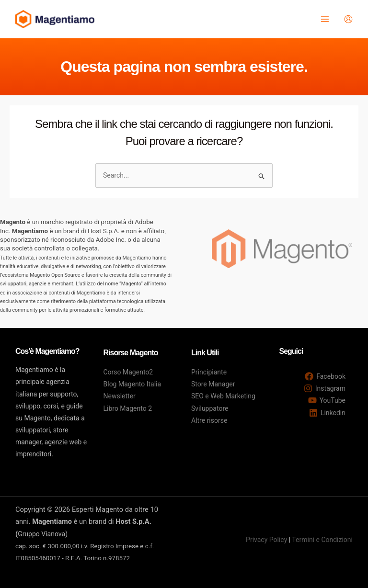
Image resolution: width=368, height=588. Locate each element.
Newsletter (120, 396)
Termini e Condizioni (322, 540)
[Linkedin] (327, 413)
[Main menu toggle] (325, 19)
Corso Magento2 (128, 372)
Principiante (209, 372)
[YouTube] (327, 400)
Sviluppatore (210, 408)
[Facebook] (325, 376)
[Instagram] (325, 388)
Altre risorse (209, 420)
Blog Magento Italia (132, 384)
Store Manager (213, 384)
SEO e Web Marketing (223, 396)
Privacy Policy (266, 540)
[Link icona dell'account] (348, 19)
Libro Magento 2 (128, 408)
